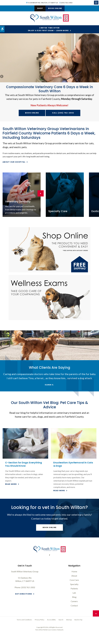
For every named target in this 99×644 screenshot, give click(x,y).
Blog (74, 597)
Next (97, 77)
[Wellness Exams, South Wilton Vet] (49, 297)
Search (61, 620)
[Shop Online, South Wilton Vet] (49, 250)
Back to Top (78, 620)
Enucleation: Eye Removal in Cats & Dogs (73, 464)
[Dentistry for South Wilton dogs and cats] (22, 195)
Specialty (74, 584)
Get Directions (24, 594)
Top (96, 613)
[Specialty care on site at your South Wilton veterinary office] (65, 195)
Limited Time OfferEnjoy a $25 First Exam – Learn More (48, 29)
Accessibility (51, 620)
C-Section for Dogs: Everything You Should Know (24, 464)
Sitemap (69, 620)
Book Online (55, 8)
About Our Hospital (14, 162)
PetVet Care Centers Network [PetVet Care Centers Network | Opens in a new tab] (53, 630)
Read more (11, 484)
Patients (74, 588)
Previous (2, 77)
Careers (74, 601)
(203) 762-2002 (67, 3)
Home (74, 571)
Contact (74, 605)
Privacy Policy (40, 620)
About (74, 576)
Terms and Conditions (24, 620)
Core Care (74, 580)
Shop (40, 8)
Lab (74, 593)
